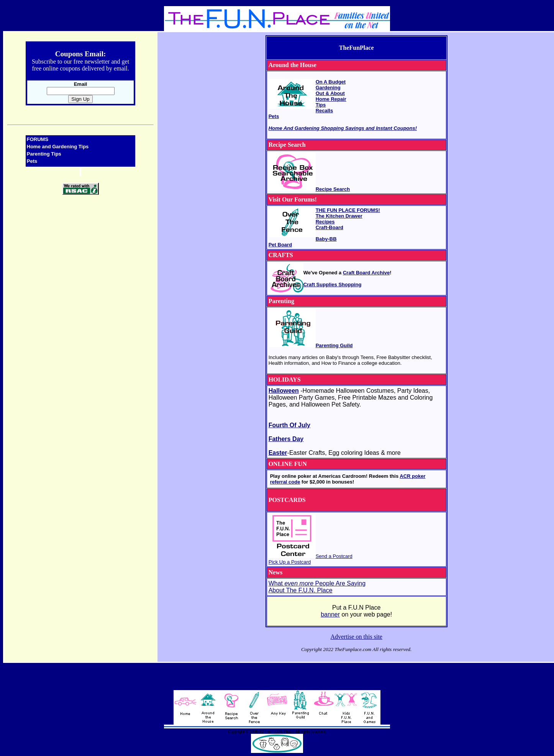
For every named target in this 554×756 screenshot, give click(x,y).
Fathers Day (286, 439)
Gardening (328, 88)
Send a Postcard (334, 556)
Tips (321, 105)
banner (330, 614)
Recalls (325, 111)
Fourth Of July (289, 425)
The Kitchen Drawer (339, 216)
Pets (274, 116)
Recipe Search (333, 189)
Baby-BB (326, 239)
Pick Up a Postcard (290, 562)
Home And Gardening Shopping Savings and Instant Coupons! (343, 128)
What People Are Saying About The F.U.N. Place (317, 587)
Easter (278, 453)
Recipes (325, 222)
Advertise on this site (356, 637)
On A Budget (331, 82)
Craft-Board (329, 227)
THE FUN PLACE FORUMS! (348, 210)
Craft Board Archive (366, 273)
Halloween (284, 391)
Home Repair (331, 99)
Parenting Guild (334, 345)
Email (81, 84)
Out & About (330, 93)
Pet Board (280, 245)
